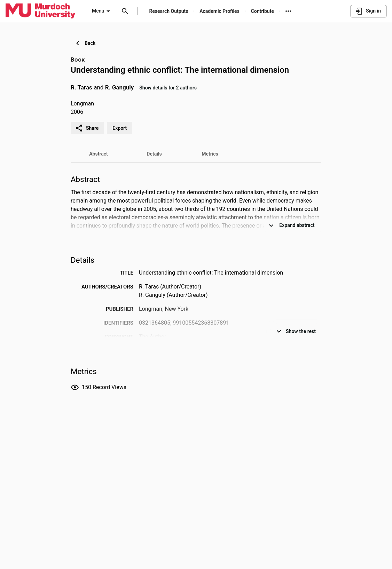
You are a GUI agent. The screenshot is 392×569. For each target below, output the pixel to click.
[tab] (99, 154)
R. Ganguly (120, 87)
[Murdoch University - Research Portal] (40, 11)
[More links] (288, 11)
